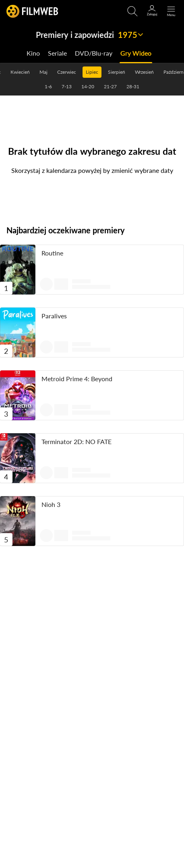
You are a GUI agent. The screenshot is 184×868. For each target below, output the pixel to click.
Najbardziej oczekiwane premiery (66, 230)
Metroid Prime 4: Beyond (77, 379)
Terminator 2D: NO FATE (76, 441)
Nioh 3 (51, 504)
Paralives (54, 316)
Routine (52, 253)
